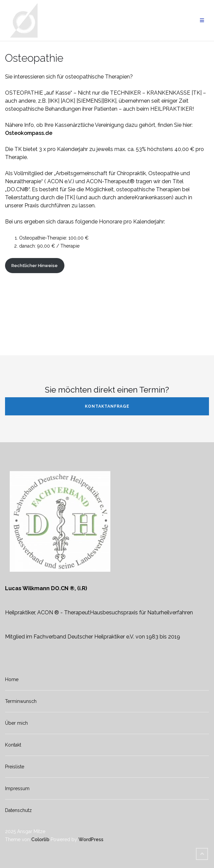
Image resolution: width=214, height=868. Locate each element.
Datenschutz (18, 810)
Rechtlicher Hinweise (35, 266)
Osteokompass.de (29, 133)
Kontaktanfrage (107, 406)
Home (12, 679)
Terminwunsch (21, 701)
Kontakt (13, 745)
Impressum (17, 788)
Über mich (16, 723)
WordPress (91, 839)
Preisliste (15, 767)
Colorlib (40, 839)
